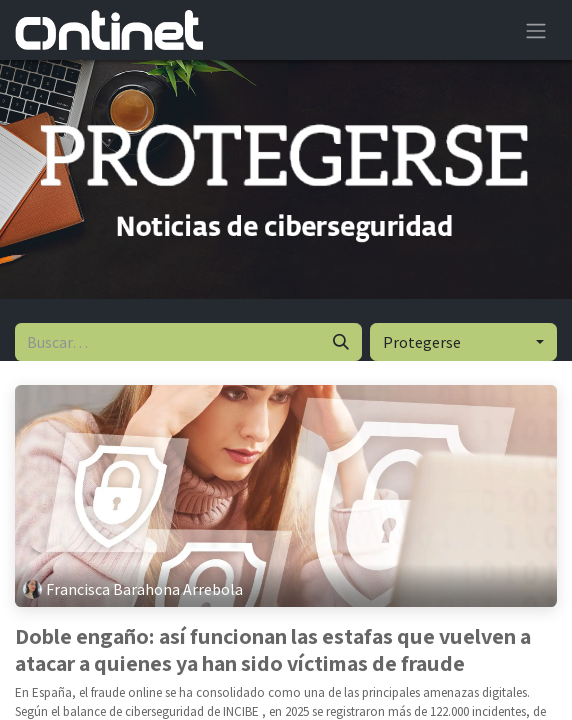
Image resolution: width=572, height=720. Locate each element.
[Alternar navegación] (536, 30)
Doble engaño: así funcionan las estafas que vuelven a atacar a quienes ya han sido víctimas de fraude (273, 649)
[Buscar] (341, 342)
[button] (463, 342)
